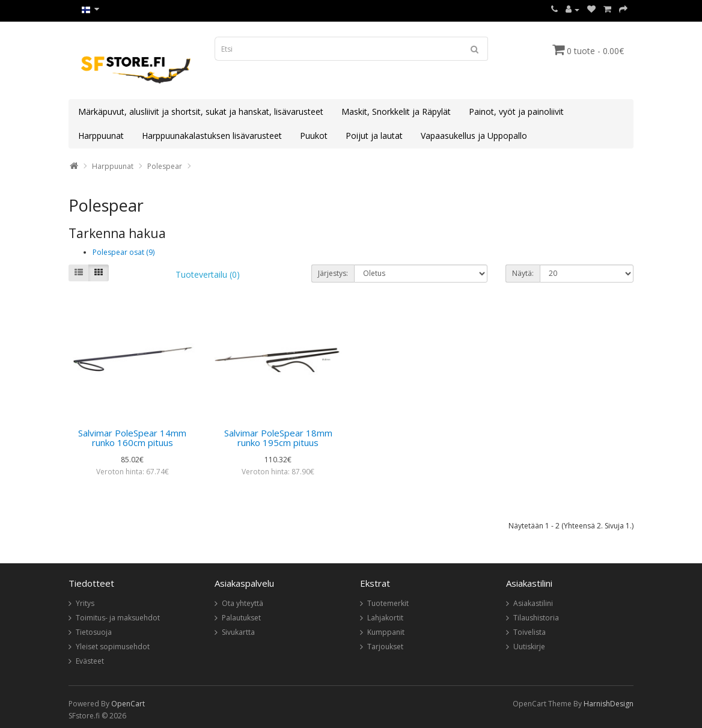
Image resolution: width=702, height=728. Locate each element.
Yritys (85, 603)
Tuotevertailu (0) (208, 274)
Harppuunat (101, 136)
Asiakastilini (533, 603)
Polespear (165, 166)
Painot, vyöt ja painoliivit (516, 112)
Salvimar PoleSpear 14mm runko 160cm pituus (132, 438)
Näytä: (523, 273)
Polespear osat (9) (124, 252)
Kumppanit (386, 632)
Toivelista (530, 632)
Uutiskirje (529, 647)
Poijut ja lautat (374, 136)
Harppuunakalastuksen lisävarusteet (212, 136)
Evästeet (90, 661)
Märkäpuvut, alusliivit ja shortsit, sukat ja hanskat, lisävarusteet (201, 112)
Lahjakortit (385, 618)
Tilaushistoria (536, 618)
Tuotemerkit (388, 603)
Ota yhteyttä (243, 603)
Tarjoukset (385, 647)
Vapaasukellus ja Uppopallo (474, 136)
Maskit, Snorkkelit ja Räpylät (396, 112)
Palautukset (241, 618)
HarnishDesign (609, 704)
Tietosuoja (94, 632)
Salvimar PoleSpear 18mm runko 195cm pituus (278, 438)
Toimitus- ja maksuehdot (118, 618)
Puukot (314, 136)
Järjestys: (333, 273)
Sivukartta (238, 632)
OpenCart (128, 704)
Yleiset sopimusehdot (113, 647)
